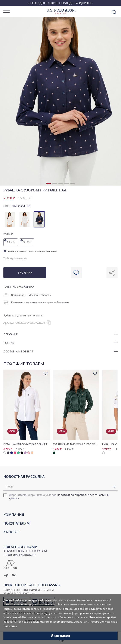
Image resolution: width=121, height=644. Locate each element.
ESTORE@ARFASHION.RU (19, 555)
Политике (10, 626)
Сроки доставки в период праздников (60, 3)
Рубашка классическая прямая (25, 444)
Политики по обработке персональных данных (59, 496)
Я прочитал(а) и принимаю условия (59, 497)
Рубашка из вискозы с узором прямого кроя (76, 444)
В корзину (25, 273)
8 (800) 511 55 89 (14, 551)
